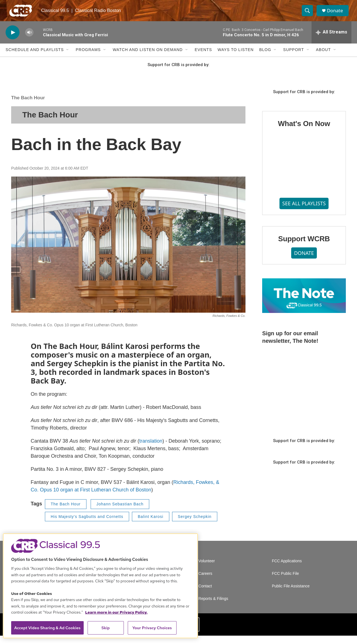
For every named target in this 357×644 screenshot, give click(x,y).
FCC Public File (285, 582)
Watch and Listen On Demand (148, 58)
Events (203, 58)
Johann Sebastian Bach (120, 512)
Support (293, 58)
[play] (13, 41)
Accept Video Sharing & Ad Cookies (47, 628)
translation (151, 449)
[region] (100, 586)
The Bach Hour (28, 106)
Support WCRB (304, 247)
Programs (88, 58)
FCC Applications (287, 569)
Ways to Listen (236, 58)
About (323, 58)
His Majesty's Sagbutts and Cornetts (87, 525)
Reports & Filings (213, 607)
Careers (205, 582)
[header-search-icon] (309, 15)
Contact (205, 594)
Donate (337, 15)
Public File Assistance (291, 594)
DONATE (304, 261)
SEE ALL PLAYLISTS (304, 211)
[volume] (29, 41)
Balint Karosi (151, 525)
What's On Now (304, 132)
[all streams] (331, 40)
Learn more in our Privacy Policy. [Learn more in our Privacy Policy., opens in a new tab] (116, 612)
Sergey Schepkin (195, 525)
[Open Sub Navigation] (68, 58)
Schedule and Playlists (35, 58)
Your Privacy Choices (152, 628)
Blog (265, 58)
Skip (106, 628)
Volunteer (207, 569)
